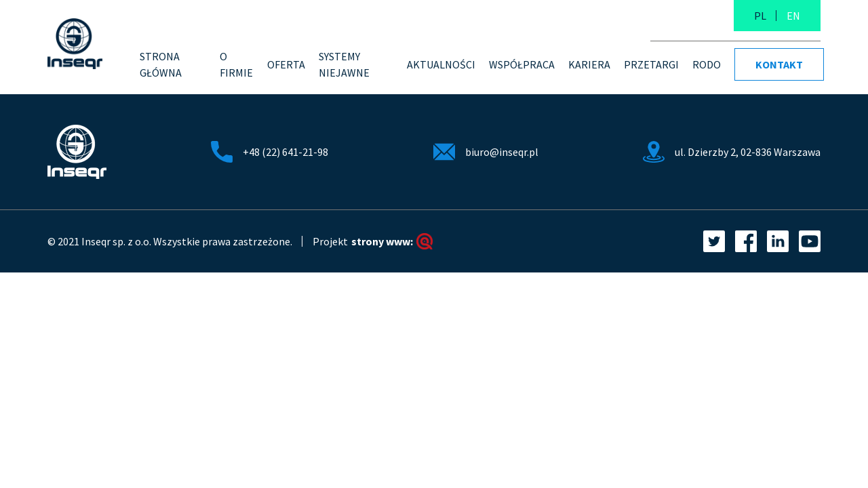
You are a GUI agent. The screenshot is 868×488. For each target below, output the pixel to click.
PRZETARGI (651, 64)
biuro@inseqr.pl (502, 152)
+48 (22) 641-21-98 (285, 152)
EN (793, 16)
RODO (707, 64)
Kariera (589, 64)
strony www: (392, 241)
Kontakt (779, 64)
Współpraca (522, 64)
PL (760, 16)
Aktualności (441, 64)
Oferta (286, 64)
